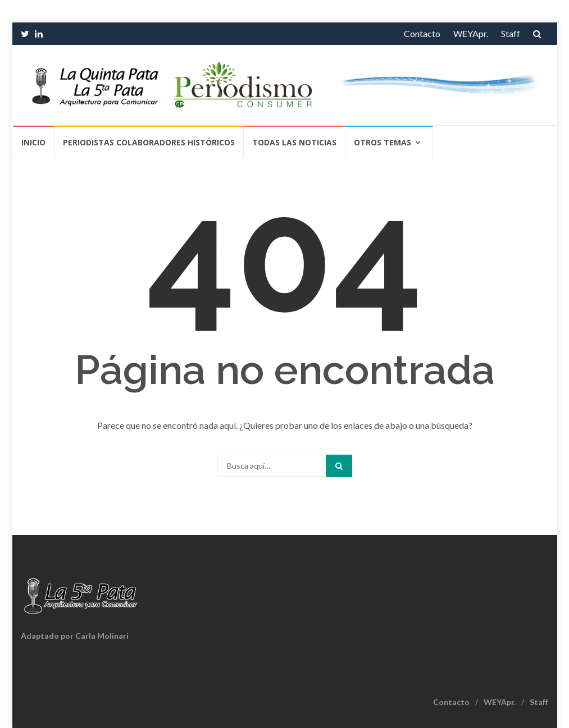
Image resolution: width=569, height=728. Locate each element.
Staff (511, 33)
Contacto (422, 33)
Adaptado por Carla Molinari (75, 636)
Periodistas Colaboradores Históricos (149, 142)
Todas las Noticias (294, 142)
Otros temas (383, 142)
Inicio (33, 142)
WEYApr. (471, 33)
